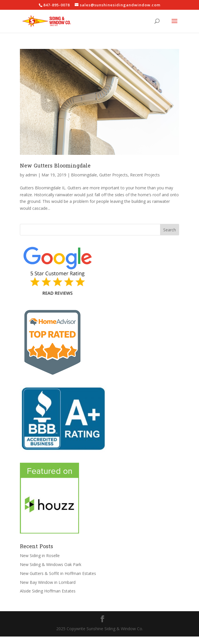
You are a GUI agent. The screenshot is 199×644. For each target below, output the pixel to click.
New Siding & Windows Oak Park (51, 564)
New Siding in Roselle (40, 556)
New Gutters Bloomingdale (55, 166)
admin (31, 175)
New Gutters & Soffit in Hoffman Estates (58, 573)
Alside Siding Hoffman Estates (48, 591)
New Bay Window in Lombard (48, 582)
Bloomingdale (84, 175)
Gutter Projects (113, 175)
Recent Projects (145, 175)
